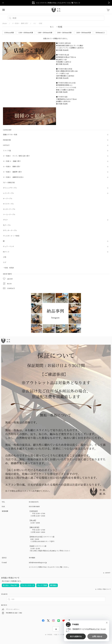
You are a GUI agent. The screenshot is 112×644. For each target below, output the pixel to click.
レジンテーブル (8, 193)
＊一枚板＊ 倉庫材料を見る (13, 177)
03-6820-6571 (34, 502)
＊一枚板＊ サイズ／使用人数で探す (16, 156)
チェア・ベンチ (9, 247)
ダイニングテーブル (10, 188)
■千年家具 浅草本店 (63, 43)
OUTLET (6, 145)
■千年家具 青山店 (63, 55)
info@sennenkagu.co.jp (38, 562)
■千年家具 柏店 (62, 97)
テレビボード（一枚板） (12, 236)
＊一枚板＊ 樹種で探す (12, 167)
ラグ (5, 263)
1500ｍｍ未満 (9, 33)
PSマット (6, 252)
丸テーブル (7, 225)
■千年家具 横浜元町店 (64, 69)
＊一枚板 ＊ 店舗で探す (12, 161)
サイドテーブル (8, 204)
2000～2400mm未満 (64, 33)
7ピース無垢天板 (9, 183)
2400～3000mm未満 (83, 33)
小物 (5, 257)
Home (5, 23)
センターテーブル (9, 209)
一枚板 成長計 (9, 268)
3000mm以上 (100, 33)
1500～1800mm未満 (26, 33)
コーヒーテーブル (9, 215)
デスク (5, 220)
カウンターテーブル (10, 231)
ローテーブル (8, 199)
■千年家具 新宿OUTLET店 (66, 83)
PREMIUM (7, 140)
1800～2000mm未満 (45, 33)
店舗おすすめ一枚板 (10, 135)
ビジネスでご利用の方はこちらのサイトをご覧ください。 (49, 567)
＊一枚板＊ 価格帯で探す (12, 172)
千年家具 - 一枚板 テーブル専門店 (57, 635)
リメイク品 (7, 151)
